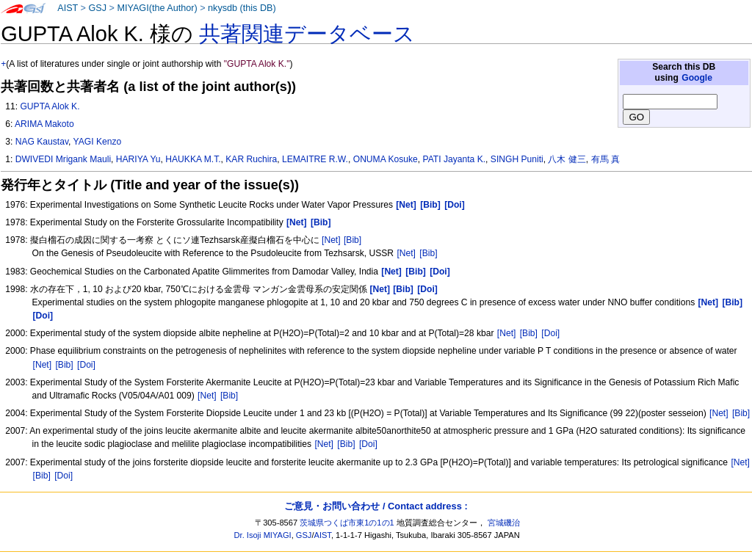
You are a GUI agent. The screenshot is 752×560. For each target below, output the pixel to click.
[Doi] (550, 333)
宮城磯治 (504, 523)
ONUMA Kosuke (386, 159)
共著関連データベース (307, 34)
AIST (68, 8)
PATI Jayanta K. (455, 159)
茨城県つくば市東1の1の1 (347, 523)
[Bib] (352, 240)
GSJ (97, 8)
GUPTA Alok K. (50, 106)
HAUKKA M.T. (193, 159)
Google (697, 78)
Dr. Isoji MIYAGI (263, 535)
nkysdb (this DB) (242, 8)
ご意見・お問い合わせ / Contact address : (376, 506)
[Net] (331, 240)
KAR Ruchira (251, 159)
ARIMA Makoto (44, 124)
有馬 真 (605, 159)
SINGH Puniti (517, 159)
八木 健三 (567, 159)
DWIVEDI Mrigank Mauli (63, 159)
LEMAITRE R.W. (315, 159)
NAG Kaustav (42, 142)
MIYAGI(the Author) (157, 8)
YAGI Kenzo (98, 142)
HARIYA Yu (138, 159)
